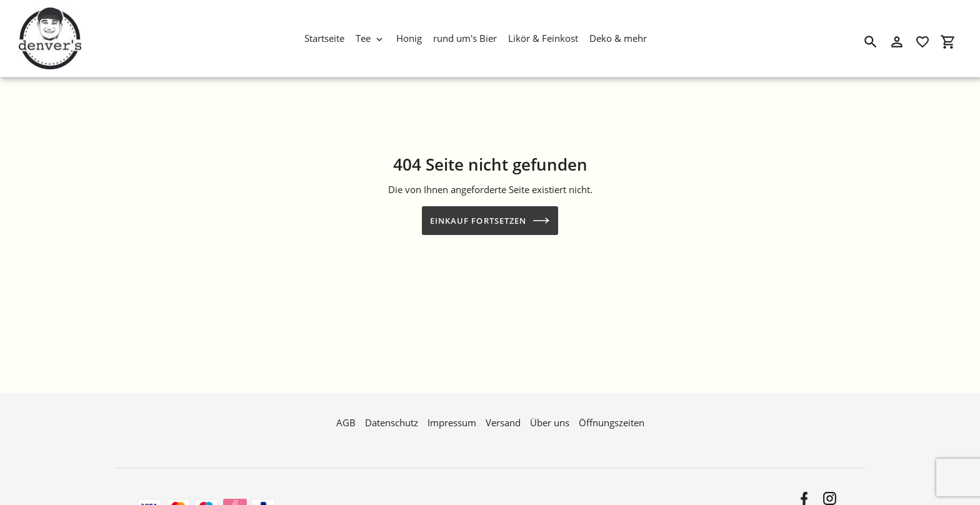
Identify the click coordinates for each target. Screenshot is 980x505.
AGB (346, 421)
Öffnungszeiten (612, 421)
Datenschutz (392, 421)
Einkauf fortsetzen (490, 221)
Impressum (452, 421)
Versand (503, 421)
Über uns (550, 421)
